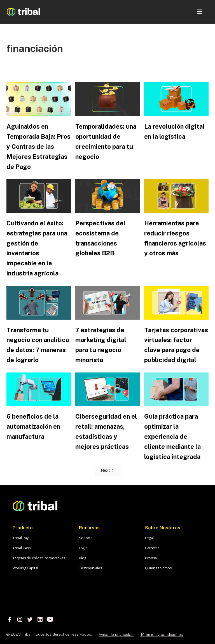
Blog (83, 558)
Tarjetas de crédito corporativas (39, 558)
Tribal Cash (22, 548)
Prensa (151, 558)
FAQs (83, 548)
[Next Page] (108, 470)
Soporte (86, 538)
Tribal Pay (21, 538)
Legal (149, 538)
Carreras (152, 548)
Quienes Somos (158, 568)
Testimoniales (90, 568)
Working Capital (25, 568)
